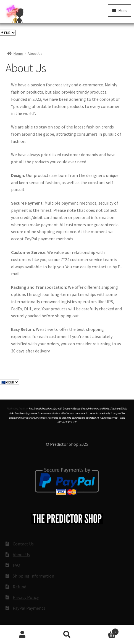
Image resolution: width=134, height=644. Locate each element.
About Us (21, 555)
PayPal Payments (29, 608)
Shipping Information (33, 576)
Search (67, 635)
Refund (19, 587)
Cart (104, 631)
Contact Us (23, 544)
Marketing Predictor (18, 409)
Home (18, 53)
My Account (22, 635)
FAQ (16, 565)
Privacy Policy (26, 597)
